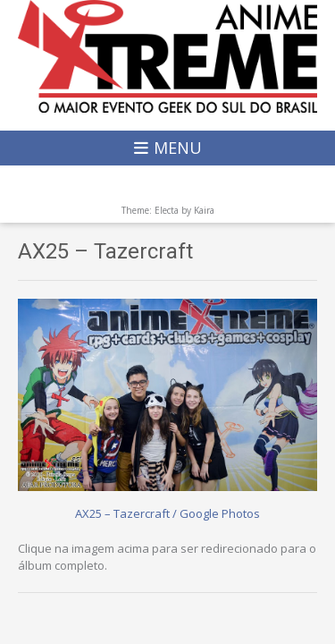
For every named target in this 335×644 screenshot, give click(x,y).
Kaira (204, 210)
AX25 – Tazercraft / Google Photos (167, 513)
